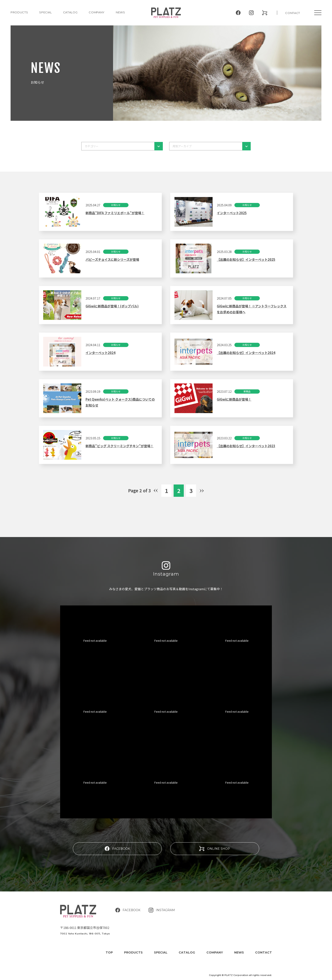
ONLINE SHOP (215, 848)
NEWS (120, 12)
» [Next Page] (202, 491)
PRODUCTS (19, 12)
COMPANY (97, 12)
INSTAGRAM (162, 910)
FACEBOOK (117, 849)
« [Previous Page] (156, 491)
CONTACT (293, 13)
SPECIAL (161, 952)
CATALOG (70, 12)
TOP (109, 952)
